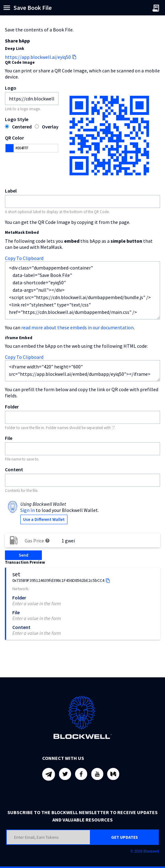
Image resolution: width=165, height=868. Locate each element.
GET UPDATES (125, 837)
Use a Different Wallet (44, 519)
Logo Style (17, 119)
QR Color (14, 138)
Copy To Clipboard (24, 258)
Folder (12, 407)
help (47, 541)
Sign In (28, 510)
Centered (22, 127)
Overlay (50, 127)
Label (11, 191)
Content (14, 469)
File (9, 438)
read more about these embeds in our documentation (77, 327)
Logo (11, 88)
